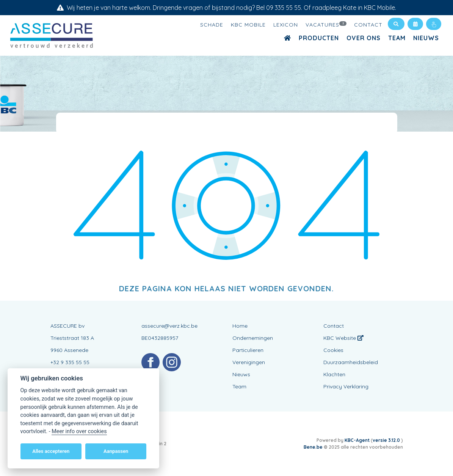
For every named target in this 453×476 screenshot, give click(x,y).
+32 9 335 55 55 (70, 362)
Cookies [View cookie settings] (333, 350)
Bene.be (313, 447)
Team (397, 38)
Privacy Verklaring (346, 386)
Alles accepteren (51, 451)
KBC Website (343, 338)
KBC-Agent (357, 440)
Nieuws (426, 38)
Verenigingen (249, 362)
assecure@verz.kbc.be (169, 326)
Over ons (364, 38)
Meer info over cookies (79, 431)
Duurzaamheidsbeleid (351, 362)
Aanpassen (116, 451)
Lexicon (286, 25)
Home (240, 326)
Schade (212, 25)
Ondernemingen (253, 338)
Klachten (334, 374)
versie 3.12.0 (387, 440)
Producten (319, 38)
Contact (368, 25)
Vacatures (326, 24)
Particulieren (248, 350)
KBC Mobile (248, 25)
